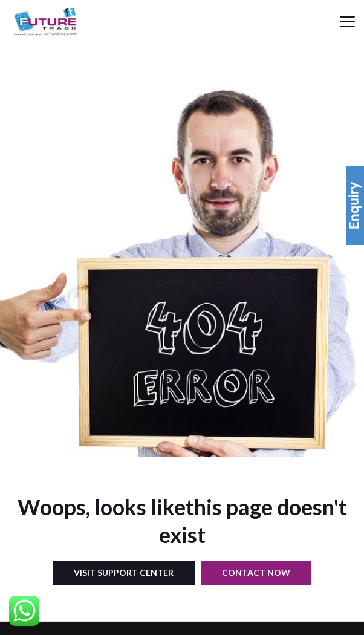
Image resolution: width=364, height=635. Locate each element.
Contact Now (256, 572)
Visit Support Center (124, 572)
